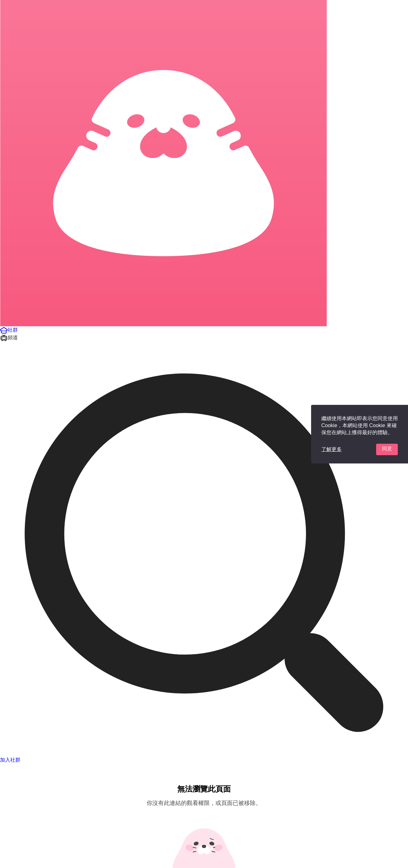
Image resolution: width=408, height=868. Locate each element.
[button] (9, 330)
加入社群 (10, 760)
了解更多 (331, 449)
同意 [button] (387, 449)
